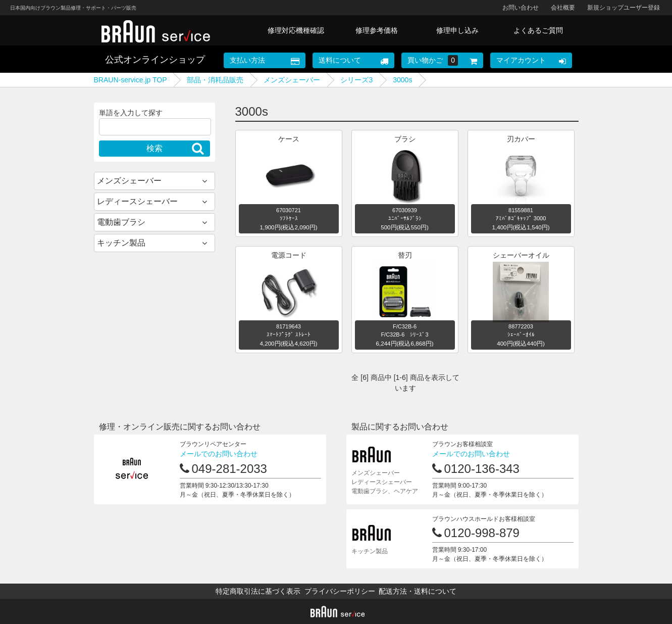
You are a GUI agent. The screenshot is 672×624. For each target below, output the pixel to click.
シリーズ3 (356, 80)
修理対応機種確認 (296, 30)
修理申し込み (457, 30)
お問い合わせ (521, 8)
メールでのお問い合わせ (219, 454)
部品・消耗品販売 (215, 80)
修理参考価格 (377, 30)
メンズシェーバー (292, 80)
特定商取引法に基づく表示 (258, 591)
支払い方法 (247, 60)
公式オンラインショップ (155, 60)
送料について (340, 60)
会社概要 (563, 8)
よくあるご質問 (538, 30)
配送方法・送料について (418, 591)
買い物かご (433, 60)
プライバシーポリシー (340, 591)
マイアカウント (521, 60)
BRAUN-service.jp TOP (131, 80)
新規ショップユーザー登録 (624, 8)
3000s (402, 80)
